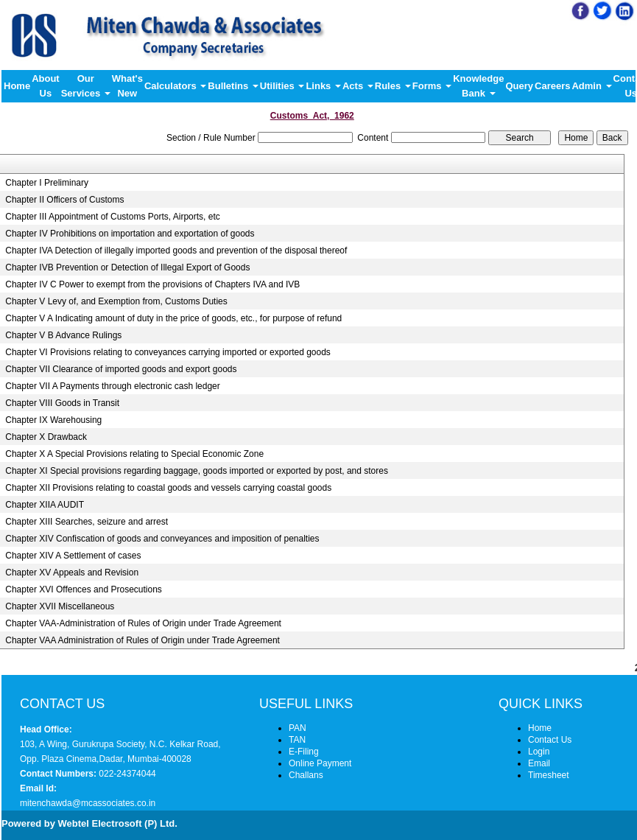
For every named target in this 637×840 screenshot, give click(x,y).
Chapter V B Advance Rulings (63, 335)
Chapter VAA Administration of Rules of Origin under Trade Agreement (142, 640)
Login (539, 752)
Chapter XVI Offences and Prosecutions (84, 589)
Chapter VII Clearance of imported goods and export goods (121, 369)
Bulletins (233, 86)
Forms (432, 86)
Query (519, 86)
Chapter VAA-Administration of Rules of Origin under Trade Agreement (143, 623)
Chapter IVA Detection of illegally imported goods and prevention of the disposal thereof (176, 251)
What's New (127, 86)
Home (17, 86)
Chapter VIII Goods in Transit (62, 403)
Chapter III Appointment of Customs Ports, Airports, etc (112, 217)
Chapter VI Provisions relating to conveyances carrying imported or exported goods (168, 352)
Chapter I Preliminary (47, 183)
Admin (591, 86)
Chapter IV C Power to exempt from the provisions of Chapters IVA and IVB (152, 284)
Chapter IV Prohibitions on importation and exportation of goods (130, 234)
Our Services (86, 86)
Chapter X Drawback (46, 437)
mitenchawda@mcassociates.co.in (88, 803)
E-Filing (304, 752)
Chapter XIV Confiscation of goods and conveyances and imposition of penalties (162, 539)
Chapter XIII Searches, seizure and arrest (87, 522)
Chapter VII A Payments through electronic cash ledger (113, 386)
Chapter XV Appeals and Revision (72, 573)
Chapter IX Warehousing (53, 420)
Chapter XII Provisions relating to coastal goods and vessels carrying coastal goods (168, 488)
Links (323, 86)
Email (539, 763)
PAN (298, 728)
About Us (46, 86)
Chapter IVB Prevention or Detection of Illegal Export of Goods (127, 267)
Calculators (175, 86)
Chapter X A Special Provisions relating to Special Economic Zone (134, 454)
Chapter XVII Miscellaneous (60, 606)
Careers (552, 86)
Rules (393, 86)
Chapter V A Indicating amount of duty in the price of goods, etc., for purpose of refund (173, 318)
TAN (297, 740)
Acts (358, 86)
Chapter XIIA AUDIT (45, 505)
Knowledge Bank (478, 86)
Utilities (282, 86)
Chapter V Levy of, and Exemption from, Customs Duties (116, 301)
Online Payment (320, 763)
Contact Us (550, 740)
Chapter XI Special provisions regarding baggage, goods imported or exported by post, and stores (197, 471)
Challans (306, 775)
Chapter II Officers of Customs (64, 200)
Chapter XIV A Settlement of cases (73, 556)
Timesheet (549, 775)
